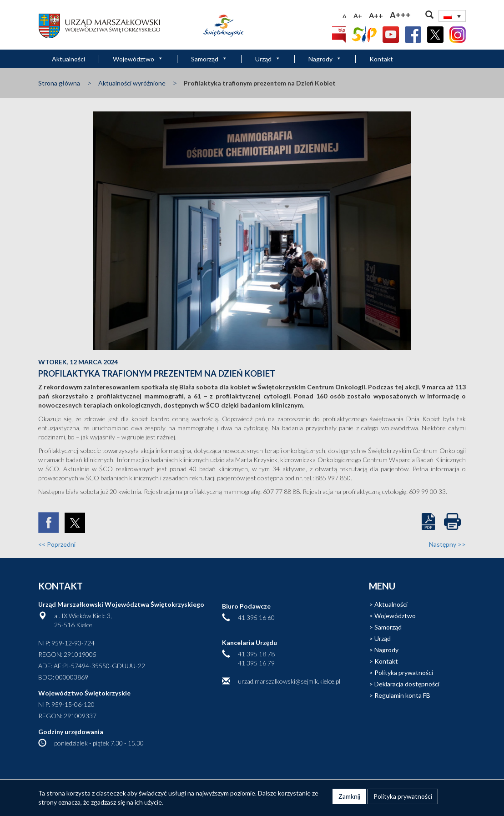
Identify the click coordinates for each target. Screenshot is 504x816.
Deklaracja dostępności (407, 684)
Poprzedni (57, 544)
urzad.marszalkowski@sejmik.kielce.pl (289, 681)
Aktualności (68, 59)
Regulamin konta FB (402, 695)
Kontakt (381, 59)
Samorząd (209, 59)
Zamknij (349, 796)
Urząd (268, 59)
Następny (447, 544)
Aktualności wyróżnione (132, 83)
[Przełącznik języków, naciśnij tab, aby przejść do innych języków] (452, 16)
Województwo (138, 59)
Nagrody (325, 59)
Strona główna (59, 83)
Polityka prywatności (404, 672)
